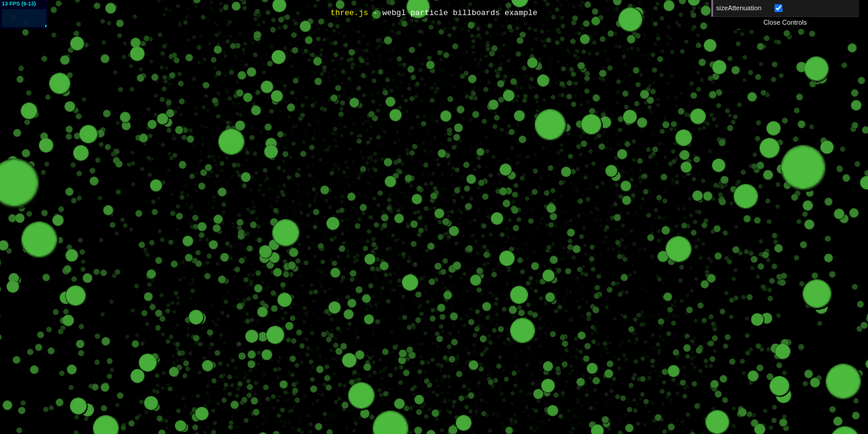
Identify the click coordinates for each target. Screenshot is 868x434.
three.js (349, 13)
